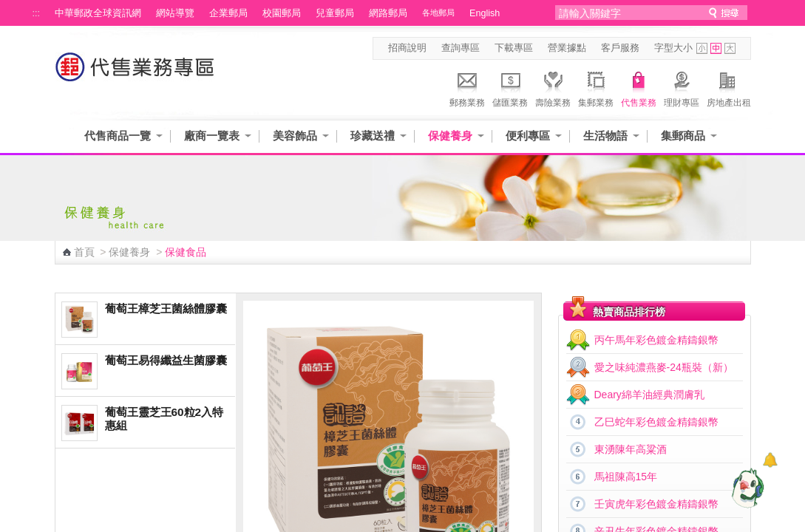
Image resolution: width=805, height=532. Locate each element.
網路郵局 (388, 13)
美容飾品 (295, 136)
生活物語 (605, 136)
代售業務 (639, 87)
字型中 (716, 48)
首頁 (84, 252)
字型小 (702, 48)
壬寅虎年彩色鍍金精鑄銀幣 (656, 504)
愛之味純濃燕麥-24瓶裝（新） (664, 367)
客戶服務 (620, 48)
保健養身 (450, 136)
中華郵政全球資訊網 (98, 13)
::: (37, 13)
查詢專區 (461, 48)
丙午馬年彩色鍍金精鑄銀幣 (656, 340)
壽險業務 (553, 87)
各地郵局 (438, 13)
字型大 (730, 48)
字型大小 (673, 48)
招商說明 (407, 48)
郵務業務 (467, 87)
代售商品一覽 (118, 136)
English (485, 13)
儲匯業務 (510, 87)
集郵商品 (683, 136)
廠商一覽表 (212, 136)
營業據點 (567, 48)
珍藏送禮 (373, 136)
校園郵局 (282, 13)
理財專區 (682, 87)
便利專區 (528, 136)
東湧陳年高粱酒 (631, 449)
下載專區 (514, 48)
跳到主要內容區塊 (8, 8)
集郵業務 (596, 87)
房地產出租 (729, 87)
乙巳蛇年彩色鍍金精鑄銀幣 (656, 422)
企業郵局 (228, 13)
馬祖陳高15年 (626, 477)
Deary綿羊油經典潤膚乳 (649, 395)
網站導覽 (175, 13)
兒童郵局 (335, 13)
